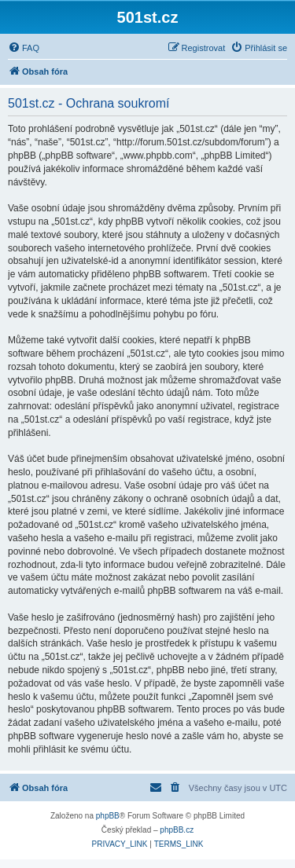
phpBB (108, 816)
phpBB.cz (177, 830)
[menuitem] (24, 48)
